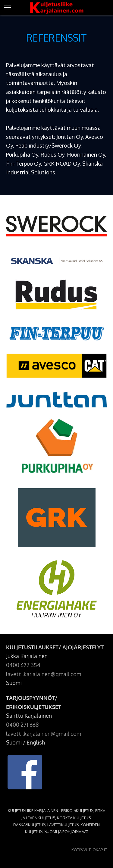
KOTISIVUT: (82, 850)
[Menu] (8, 8)
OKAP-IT (100, 850)
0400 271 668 (22, 725)
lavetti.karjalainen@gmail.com (44, 674)
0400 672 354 (23, 665)
